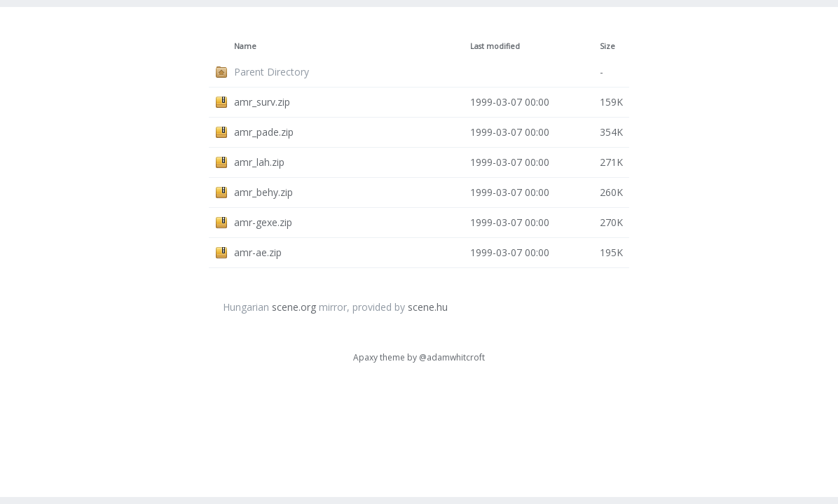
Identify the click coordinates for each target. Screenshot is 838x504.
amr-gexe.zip (263, 222)
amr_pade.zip (264, 132)
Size (607, 46)
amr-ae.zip (258, 252)
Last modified (495, 46)
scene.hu (428, 307)
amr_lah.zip (259, 162)
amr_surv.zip (262, 102)
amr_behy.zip (263, 192)
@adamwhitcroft (452, 357)
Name (245, 46)
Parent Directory (272, 72)
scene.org (294, 307)
